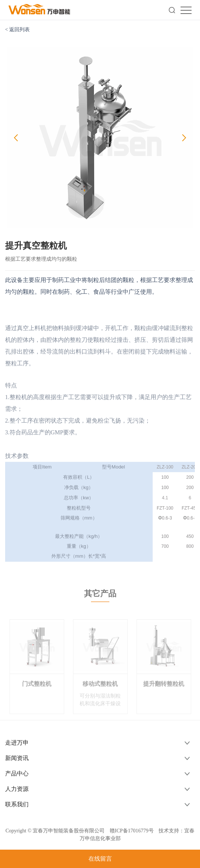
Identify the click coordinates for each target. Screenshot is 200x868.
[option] (100, 138)
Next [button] (184, 138)
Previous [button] (16, 138)
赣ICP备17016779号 (132, 831)
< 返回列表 (17, 30)
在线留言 (100, 859)
